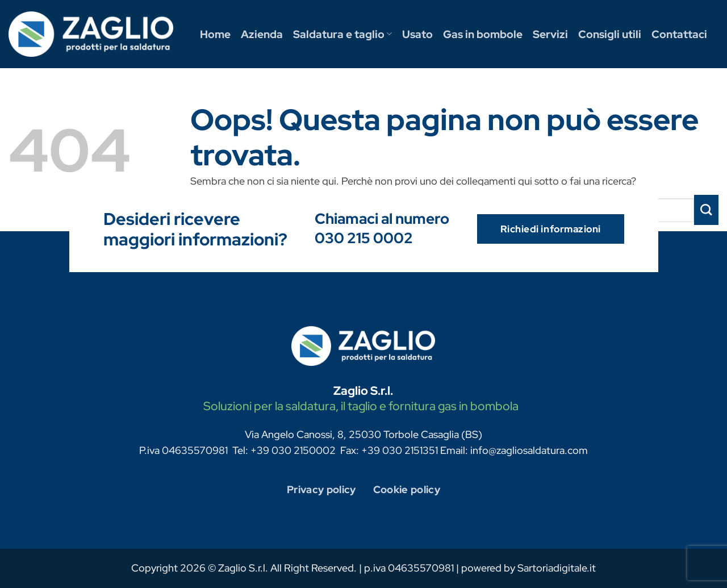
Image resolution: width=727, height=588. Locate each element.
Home (215, 34)
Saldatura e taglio (342, 34)
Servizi (550, 34)
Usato (417, 34)
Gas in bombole (483, 34)
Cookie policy (407, 489)
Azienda (262, 34)
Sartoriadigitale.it (557, 568)
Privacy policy (321, 489)
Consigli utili (610, 34)
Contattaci (679, 34)
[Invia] (706, 210)
